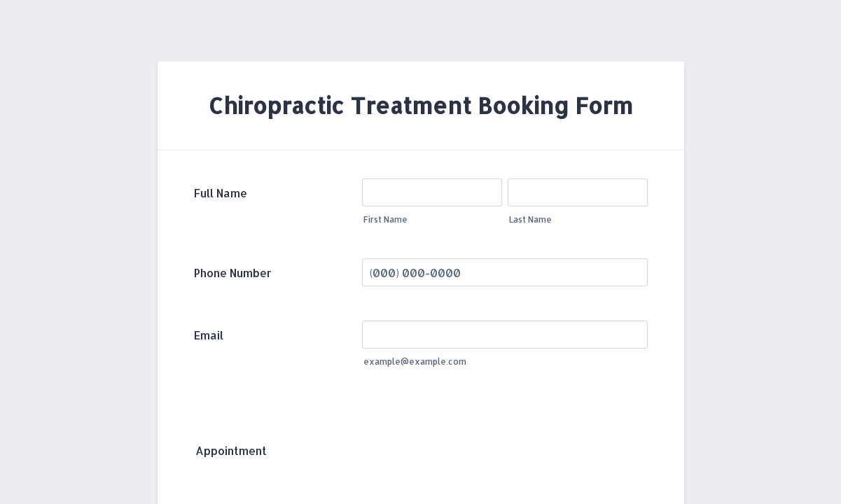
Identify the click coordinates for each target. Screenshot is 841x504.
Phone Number (233, 273)
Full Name (221, 193)
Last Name (530, 219)
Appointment (231, 450)
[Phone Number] (505, 272)
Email (209, 335)
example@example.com (415, 362)
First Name (385, 219)
